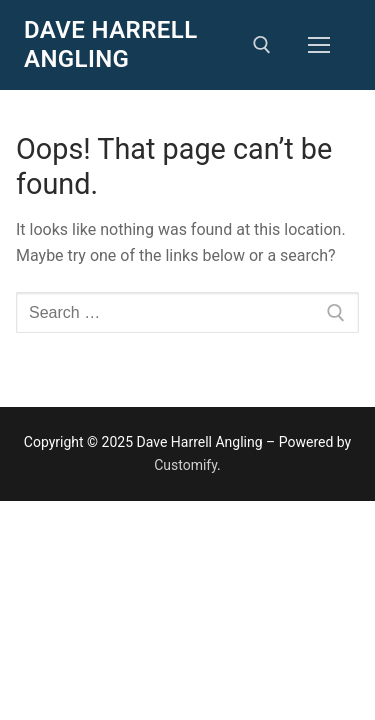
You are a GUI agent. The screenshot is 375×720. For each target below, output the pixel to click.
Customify (185, 465)
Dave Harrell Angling (111, 44)
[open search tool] (262, 45)
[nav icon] (319, 45)
